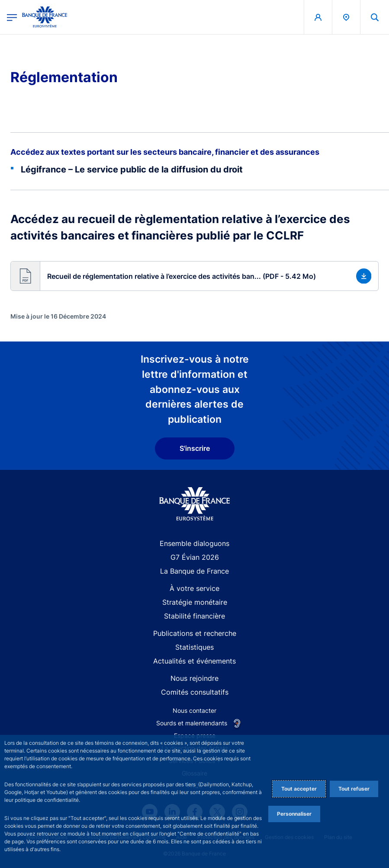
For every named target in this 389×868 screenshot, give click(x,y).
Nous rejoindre (194, 678)
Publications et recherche (195, 633)
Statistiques (194, 647)
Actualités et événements (194, 661)
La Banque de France (194, 571)
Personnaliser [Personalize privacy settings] (294, 814)
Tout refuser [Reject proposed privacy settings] (354, 789)
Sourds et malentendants (192, 723)
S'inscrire (195, 448)
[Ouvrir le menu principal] (12, 17)
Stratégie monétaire (195, 602)
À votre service (194, 588)
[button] (375, 17)
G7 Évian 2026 (195, 557)
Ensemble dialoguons (194, 543)
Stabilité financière (194, 616)
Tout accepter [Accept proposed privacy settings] (299, 789)
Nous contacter (194, 710)
